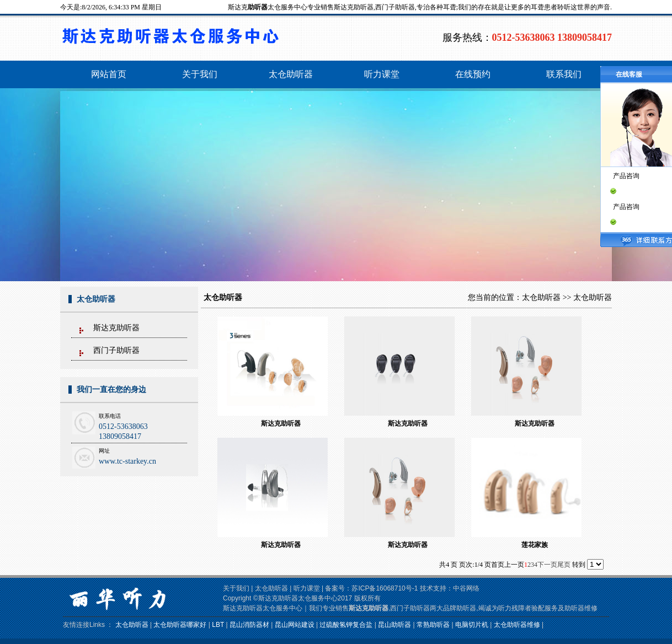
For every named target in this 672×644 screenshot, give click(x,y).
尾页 (564, 565)
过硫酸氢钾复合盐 (346, 625)
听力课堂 (307, 588)
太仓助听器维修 (517, 625)
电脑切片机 (472, 625)
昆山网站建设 (295, 625)
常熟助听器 (433, 625)
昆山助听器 (394, 625)
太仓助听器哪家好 (180, 625)
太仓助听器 (541, 297)
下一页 (547, 565)
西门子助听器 (116, 350)
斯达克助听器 (116, 328)
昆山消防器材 (249, 625)
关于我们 (236, 588)
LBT (218, 625)
